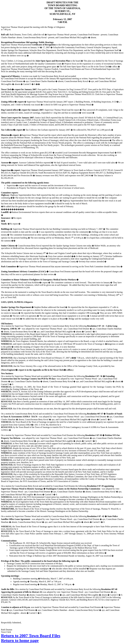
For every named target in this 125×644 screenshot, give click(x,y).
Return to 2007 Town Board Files (31, 636)
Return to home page (20, 640)
